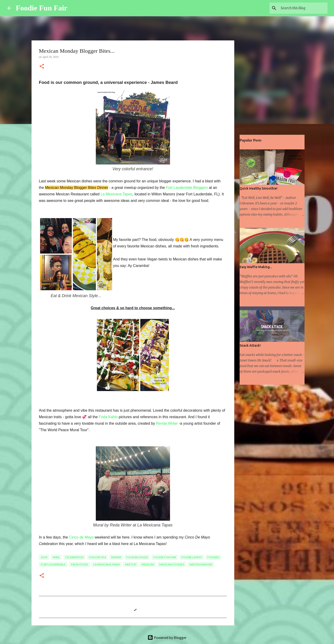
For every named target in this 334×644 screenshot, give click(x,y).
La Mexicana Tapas (116, 194)
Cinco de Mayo (81, 537)
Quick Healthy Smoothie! (259, 188)
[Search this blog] (303, 8)
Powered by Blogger (167, 637)
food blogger (137, 557)
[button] (42, 67)
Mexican (148, 564)
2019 (44, 557)
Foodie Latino (192, 557)
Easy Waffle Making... (256, 267)
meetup (131, 564)
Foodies (213, 557)
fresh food (79, 564)
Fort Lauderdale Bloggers (187, 188)
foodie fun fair (165, 557)
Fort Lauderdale (53, 564)
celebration (74, 557)
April (56, 557)
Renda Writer (167, 423)
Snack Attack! (250, 345)
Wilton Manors (201, 564)
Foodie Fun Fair (42, 8)
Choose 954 (97, 557)
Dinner (116, 557)
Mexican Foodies (172, 564)
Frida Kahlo (108, 417)
